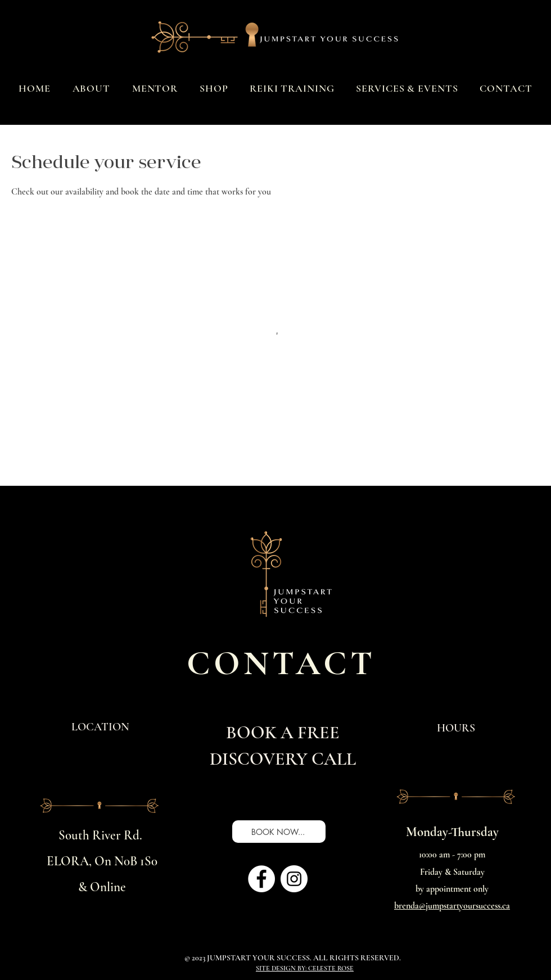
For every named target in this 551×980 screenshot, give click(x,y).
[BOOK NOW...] (279, 832)
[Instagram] (294, 879)
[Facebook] (261, 879)
